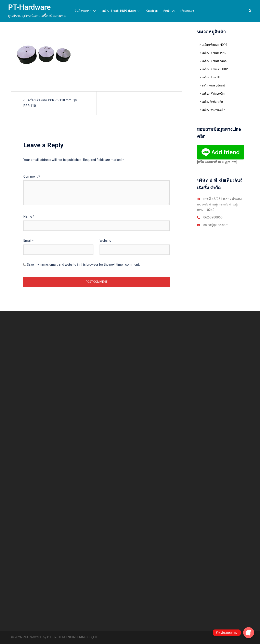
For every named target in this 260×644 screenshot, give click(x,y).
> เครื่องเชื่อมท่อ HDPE (213, 45)
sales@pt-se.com (216, 225)
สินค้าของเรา (83, 11)
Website (105, 241)
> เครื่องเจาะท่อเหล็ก (212, 110)
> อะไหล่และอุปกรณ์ (212, 85)
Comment (32, 176)
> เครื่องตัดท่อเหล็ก (211, 102)
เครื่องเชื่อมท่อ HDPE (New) (119, 11)
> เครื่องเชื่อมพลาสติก (213, 61)
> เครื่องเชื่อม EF (210, 77)
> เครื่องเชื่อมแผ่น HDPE (214, 69)
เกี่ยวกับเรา (187, 11)
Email (28, 241)
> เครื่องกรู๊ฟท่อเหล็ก (212, 94)
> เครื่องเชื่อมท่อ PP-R (213, 53)
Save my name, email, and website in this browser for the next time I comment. (83, 265)
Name (29, 217)
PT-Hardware (29, 7)
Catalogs (152, 11)
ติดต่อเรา (169, 11)
